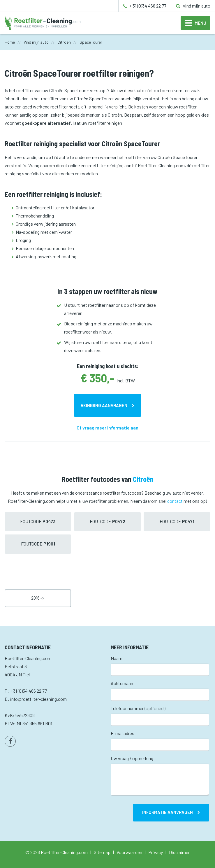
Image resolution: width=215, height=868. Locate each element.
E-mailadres (123, 733)
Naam (117, 658)
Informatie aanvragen (168, 812)
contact (175, 501)
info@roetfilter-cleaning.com (38, 699)
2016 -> (38, 598)
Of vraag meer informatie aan (107, 428)
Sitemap (102, 852)
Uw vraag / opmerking (132, 758)
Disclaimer (179, 852)
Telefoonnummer (138, 708)
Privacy (156, 852)
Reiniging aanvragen (104, 405)
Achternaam (123, 683)
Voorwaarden (129, 852)
